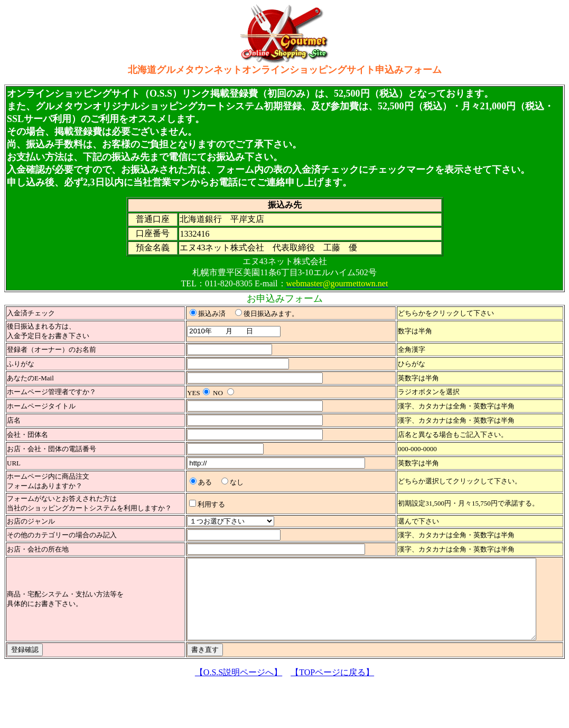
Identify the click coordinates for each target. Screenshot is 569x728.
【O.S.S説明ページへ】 (239, 688)
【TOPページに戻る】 (332, 688)
